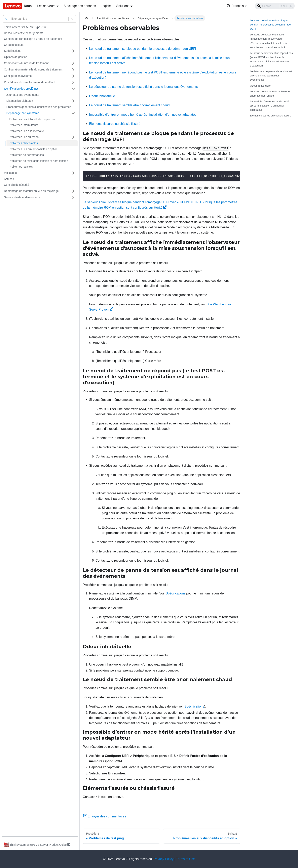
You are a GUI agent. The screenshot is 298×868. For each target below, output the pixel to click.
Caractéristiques (14, 45)
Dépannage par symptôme (23, 113)
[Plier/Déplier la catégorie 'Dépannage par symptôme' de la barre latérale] (73, 113)
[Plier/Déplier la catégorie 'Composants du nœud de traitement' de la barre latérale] (73, 63)
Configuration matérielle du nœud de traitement (33, 69)
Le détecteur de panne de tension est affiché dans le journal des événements (143, 87)
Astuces (9, 179)
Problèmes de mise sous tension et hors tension (38, 161)
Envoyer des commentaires (104, 816)
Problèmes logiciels (21, 167)
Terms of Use (185, 859)
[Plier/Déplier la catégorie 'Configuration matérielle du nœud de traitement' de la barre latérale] (73, 70)
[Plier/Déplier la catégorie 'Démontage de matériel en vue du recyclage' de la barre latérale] (73, 191)
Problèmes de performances (26, 155)
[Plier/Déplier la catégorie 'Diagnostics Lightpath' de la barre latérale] (73, 101)
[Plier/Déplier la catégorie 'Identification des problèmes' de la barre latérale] (73, 89)
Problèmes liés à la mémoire (26, 131)
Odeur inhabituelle (102, 96)
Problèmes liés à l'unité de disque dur (32, 119)
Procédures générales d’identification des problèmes (39, 107)
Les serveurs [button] (46, 6)
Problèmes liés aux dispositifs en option (33, 149)
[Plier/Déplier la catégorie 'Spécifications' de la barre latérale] (73, 51)
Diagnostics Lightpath (20, 101)
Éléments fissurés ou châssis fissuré (115, 124)
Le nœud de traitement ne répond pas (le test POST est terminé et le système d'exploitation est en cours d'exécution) (271, 59)
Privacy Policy (164, 859)
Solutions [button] (123, 6)
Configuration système (18, 76)
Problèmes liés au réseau (24, 137)
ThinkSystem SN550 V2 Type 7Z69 (26, 27)
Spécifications (13, 51)
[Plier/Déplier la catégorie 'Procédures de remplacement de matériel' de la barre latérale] (73, 82)
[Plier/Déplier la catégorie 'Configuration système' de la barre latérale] (73, 76)
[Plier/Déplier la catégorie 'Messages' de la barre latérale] (73, 173)
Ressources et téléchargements (24, 33)
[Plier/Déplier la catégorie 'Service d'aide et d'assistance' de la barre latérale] (73, 197)
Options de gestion (16, 57)
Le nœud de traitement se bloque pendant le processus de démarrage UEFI (143, 49)
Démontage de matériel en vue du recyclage (31, 191)
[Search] (275, 6)
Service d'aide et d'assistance (22, 197)
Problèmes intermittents (23, 125)
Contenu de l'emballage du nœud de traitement (33, 39)
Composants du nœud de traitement (26, 63)
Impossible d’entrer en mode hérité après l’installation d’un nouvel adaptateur (143, 115)
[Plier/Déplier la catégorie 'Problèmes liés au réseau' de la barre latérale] (73, 137)
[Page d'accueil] (87, 18)
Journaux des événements (23, 95)
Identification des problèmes (21, 89)
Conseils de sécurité (17, 185)
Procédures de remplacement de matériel (30, 82)
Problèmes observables (23, 143)
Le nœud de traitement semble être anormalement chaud (129, 105)
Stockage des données (80, 6)
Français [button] (235, 6)
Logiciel (106, 6)
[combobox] (10, 19)
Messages (10, 173)
